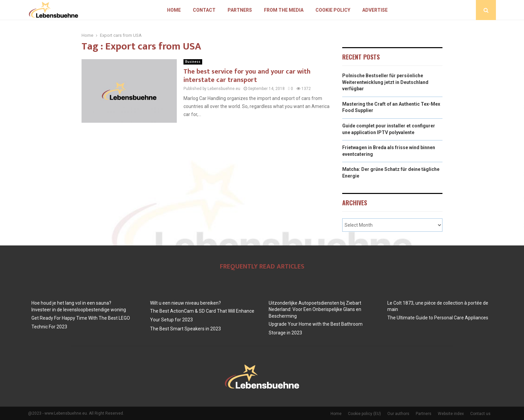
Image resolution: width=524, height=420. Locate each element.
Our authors (398, 414)
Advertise (375, 10)
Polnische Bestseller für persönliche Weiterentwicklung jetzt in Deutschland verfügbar (385, 82)
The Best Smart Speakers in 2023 (185, 329)
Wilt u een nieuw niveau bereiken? (185, 303)
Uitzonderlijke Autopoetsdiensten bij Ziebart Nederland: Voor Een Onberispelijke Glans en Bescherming (315, 309)
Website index (451, 414)
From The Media (284, 10)
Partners (240, 10)
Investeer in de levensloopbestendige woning (79, 310)
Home (174, 10)
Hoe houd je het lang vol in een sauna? (71, 303)
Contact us (480, 414)
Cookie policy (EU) (364, 414)
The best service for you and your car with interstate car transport (247, 76)
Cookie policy (333, 10)
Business (193, 62)
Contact (204, 10)
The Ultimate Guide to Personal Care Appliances (438, 318)
